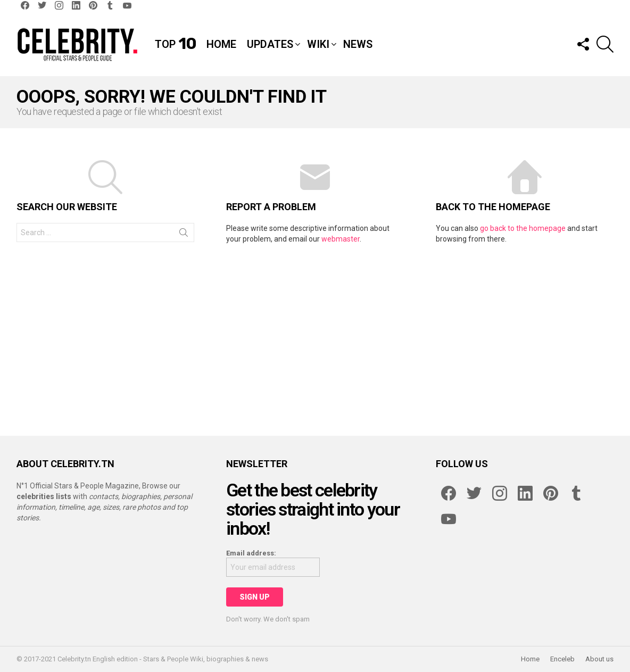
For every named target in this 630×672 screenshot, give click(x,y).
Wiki (318, 44)
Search (184, 235)
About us (599, 659)
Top (175, 44)
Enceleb (562, 659)
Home (221, 44)
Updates (270, 44)
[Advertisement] (315, 335)
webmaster (341, 239)
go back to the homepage (523, 228)
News (358, 44)
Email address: (251, 553)
